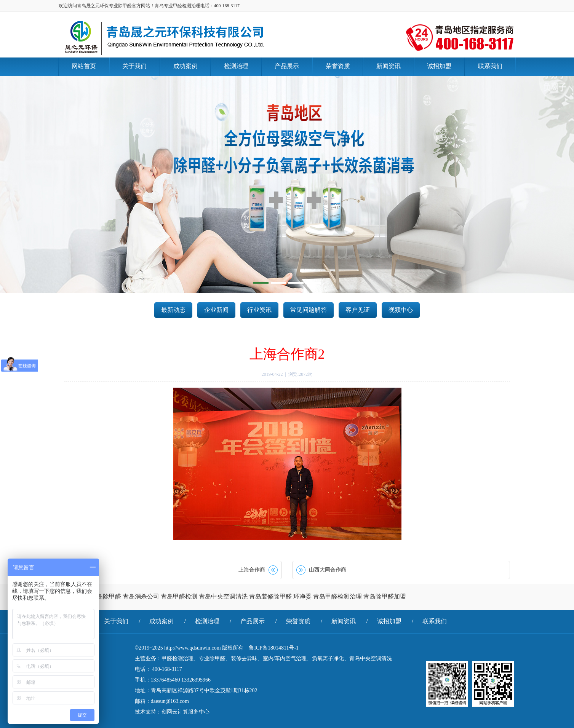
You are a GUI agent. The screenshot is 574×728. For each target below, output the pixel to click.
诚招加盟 (389, 621)
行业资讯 (259, 310)
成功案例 (161, 621)
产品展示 (253, 621)
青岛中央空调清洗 (223, 596)
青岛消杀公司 (141, 596)
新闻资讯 (344, 621)
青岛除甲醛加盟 (385, 596)
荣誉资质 (298, 621)
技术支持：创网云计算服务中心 (172, 712)
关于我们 (116, 621)
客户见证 (358, 310)
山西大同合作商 (328, 570)
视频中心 (401, 310)
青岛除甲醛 (106, 596)
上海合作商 (252, 570)
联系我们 (435, 621)
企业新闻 (216, 310)
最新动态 (173, 310)
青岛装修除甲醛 (270, 596)
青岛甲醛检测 (179, 596)
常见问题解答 (309, 310)
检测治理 (207, 621)
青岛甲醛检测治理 (337, 596)
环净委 (302, 596)
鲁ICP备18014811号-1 (274, 648)
